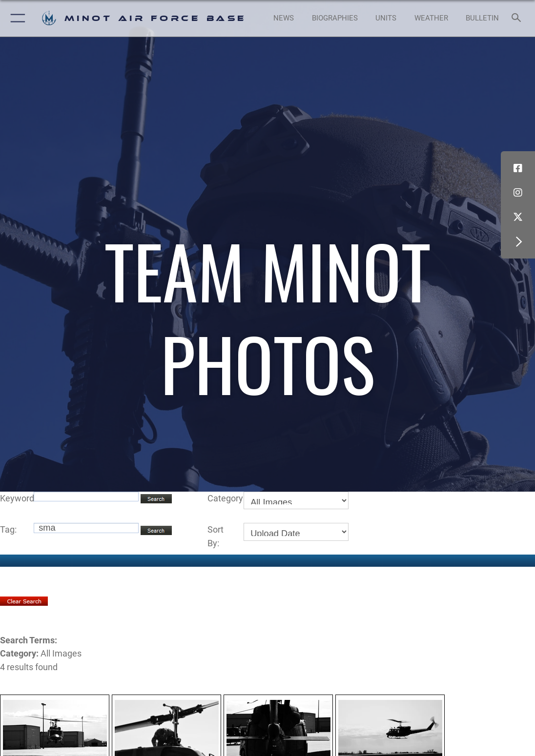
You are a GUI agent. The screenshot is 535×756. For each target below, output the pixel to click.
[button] (16, 18)
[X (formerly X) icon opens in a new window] (518, 217)
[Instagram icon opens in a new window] (518, 193)
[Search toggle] (518, 18)
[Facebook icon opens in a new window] (518, 168)
